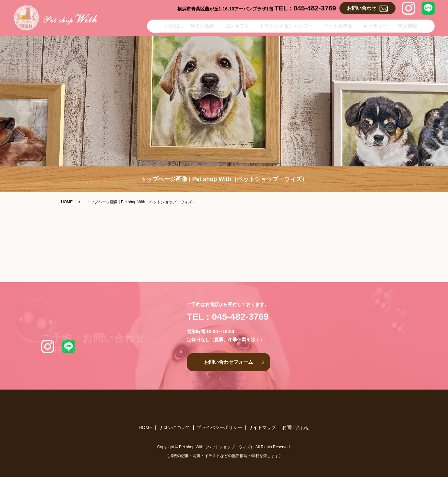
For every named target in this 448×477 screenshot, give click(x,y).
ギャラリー (376, 25)
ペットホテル (336, 25)
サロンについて (174, 427)
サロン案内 (189, 25)
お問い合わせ (367, 8)
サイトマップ (262, 427)
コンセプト (227, 25)
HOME (156, 25)
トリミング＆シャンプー (280, 25)
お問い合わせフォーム (229, 362)
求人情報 (412, 25)
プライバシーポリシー (219, 427)
